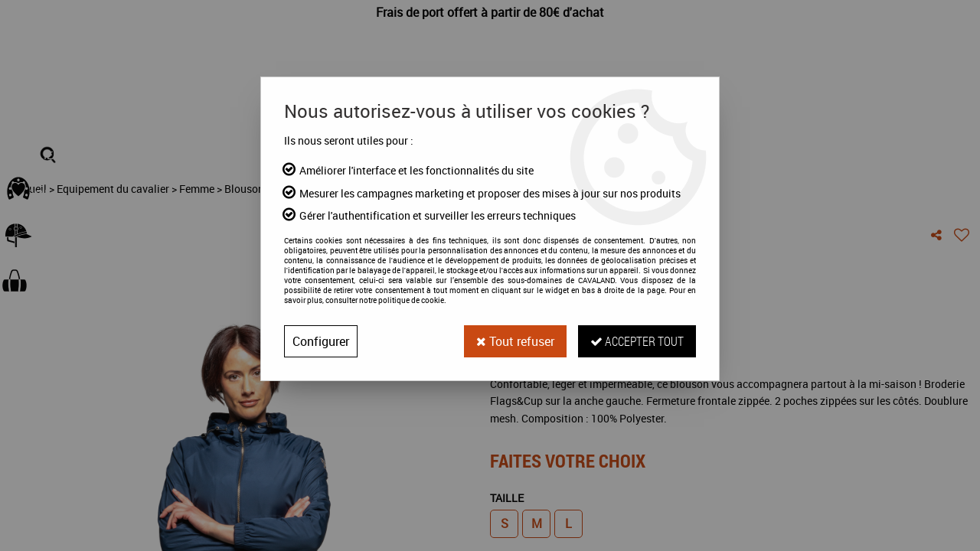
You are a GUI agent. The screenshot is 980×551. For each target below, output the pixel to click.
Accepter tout (637, 341)
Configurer (321, 341)
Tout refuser (515, 341)
